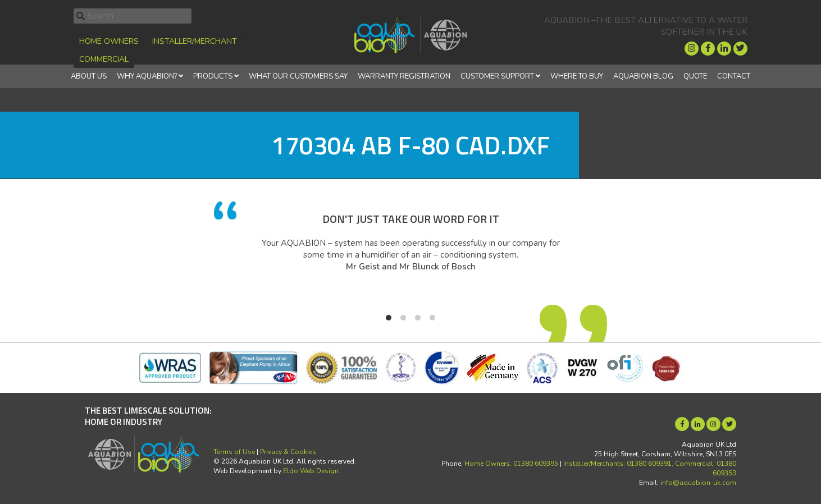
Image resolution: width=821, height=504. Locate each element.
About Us (89, 76)
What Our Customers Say (298, 76)
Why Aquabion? (147, 76)
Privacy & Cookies (288, 452)
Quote (695, 76)
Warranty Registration (404, 76)
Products (213, 76)
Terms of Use (234, 452)
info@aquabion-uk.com (698, 483)
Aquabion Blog (643, 76)
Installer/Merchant (195, 41)
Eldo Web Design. (312, 471)
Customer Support (497, 76)
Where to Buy (577, 76)
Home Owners (109, 41)
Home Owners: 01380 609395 (511, 464)
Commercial (104, 59)
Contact (734, 76)
